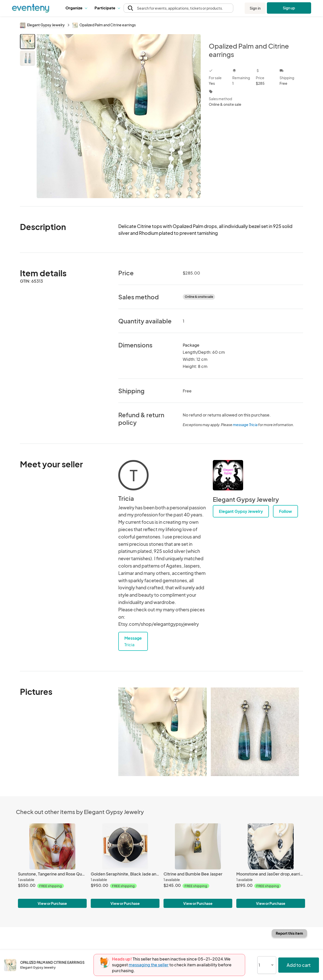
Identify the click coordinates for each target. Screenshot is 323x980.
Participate (107, 8)
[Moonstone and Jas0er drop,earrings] (271, 846)
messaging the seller (149, 965)
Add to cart (299, 965)
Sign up (289, 8)
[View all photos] (119, 116)
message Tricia (245, 425)
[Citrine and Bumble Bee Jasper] (198, 846)
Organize (76, 8)
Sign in (255, 8)
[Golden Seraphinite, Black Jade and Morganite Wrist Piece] (125, 846)
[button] (76, 8)
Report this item (289, 933)
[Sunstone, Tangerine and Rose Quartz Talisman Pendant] (52, 846)
